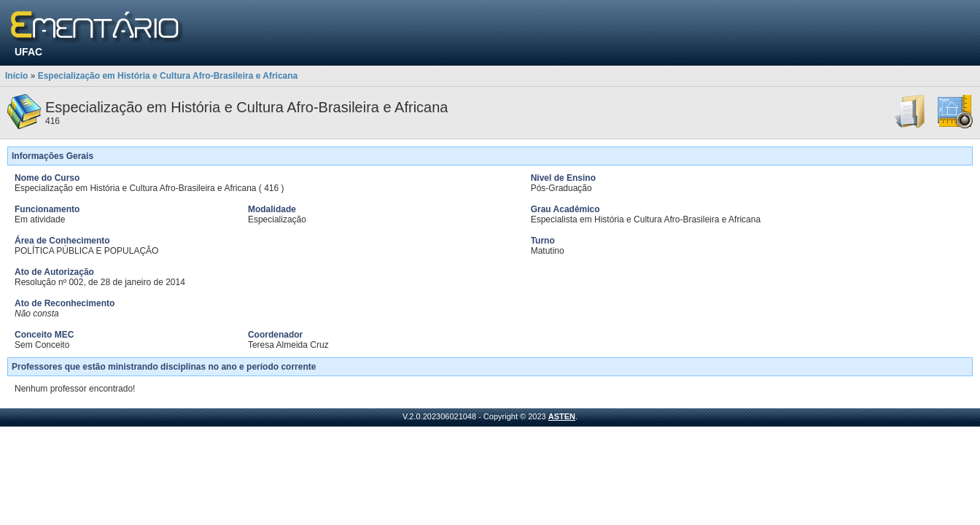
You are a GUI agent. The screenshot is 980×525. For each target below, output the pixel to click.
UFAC (28, 52)
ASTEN (562, 416)
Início (16, 76)
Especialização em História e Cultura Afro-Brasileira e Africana (168, 76)
